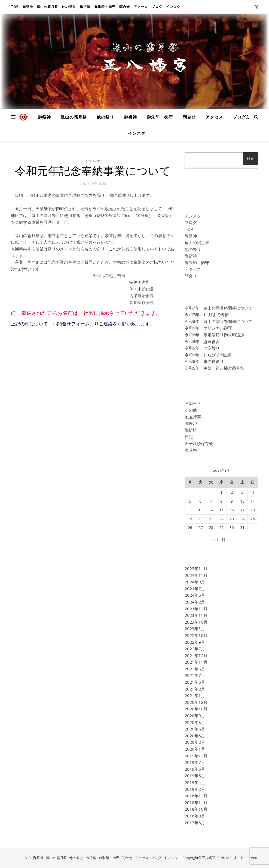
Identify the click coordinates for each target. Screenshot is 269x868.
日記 (189, 437)
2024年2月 (195, 602)
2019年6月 (195, 769)
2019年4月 (195, 782)
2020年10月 (196, 709)
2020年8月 (195, 722)
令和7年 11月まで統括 (207, 315)
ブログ (157, 7)
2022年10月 (196, 635)
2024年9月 (195, 582)
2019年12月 (196, 756)
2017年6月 (195, 823)
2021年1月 (195, 695)
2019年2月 (195, 789)
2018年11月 (196, 802)
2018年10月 (196, 809)
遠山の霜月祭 (47, 7)
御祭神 (28, 7)
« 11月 (219, 540)
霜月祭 (191, 450)
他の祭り (69, 7)
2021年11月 (196, 662)
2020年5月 (195, 736)
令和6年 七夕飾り (202, 348)
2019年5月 (195, 776)
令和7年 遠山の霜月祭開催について (218, 308)
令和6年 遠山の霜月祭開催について (218, 321)
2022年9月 (195, 642)
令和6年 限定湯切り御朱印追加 (214, 335)
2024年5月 (195, 595)
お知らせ (93, 161)
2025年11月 (196, 568)
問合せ (125, 7)
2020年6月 (195, 729)
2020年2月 (195, 742)
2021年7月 (195, 675)
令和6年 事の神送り (204, 361)
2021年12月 (196, 655)
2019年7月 (195, 762)
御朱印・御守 (105, 7)
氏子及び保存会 (199, 443)
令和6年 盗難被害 (202, 341)
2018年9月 (195, 816)
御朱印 (191, 423)
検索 (250, 159)
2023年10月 (196, 622)
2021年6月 (195, 682)
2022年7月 (195, 649)
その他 (191, 410)
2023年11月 (196, 615)
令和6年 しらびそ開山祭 (208, 355)
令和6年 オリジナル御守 (208, 328)
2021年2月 (195, 689)
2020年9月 (195, 715)
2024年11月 (196, 575)
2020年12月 (196, 702)
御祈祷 (85, 7)
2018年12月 (196, 796)
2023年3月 (195, 629)
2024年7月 (195, 589)
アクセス (141, 7)
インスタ (173, 7)
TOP (15, 7)
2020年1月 (195, 749)
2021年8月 (195, 669)
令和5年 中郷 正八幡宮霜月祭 (214, 368)
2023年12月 (196, 609)
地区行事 (193, 417)
